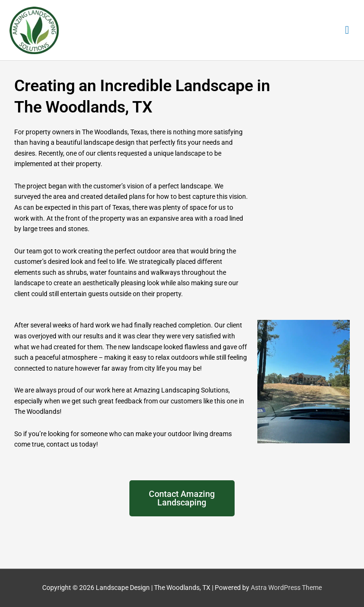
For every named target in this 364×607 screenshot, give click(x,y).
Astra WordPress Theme (286, 588)
